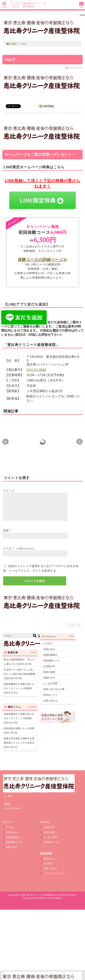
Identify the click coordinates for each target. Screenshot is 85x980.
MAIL (81, 6)
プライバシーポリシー (54, 878)
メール (8, 553)
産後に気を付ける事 (54, 694)
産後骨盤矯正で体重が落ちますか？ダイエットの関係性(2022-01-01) (19, 693)
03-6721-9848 (36, 370)
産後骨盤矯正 (50, 660)
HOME (11, 44)
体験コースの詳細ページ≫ (43, 259)
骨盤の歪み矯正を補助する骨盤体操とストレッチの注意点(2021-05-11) (19, 748)
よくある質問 (50, 688)
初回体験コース (52, 665)
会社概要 (47, 868)
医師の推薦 (49, 677)
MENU (4, 6)
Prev (5, 442)
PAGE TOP (74, 630)
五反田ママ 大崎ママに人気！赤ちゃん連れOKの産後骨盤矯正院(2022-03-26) (20, 679)
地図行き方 (49, 682)
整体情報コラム (50, 847)
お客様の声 (49, 671)
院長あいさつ (50, 700)
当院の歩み (49, 654)
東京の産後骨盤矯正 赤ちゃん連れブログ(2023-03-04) (19, 667)
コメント (9, 491)
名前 (6, 535)
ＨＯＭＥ (48, 648)
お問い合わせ (50, 705)
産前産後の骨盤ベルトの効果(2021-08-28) (19, 735)
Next (80, 442)
